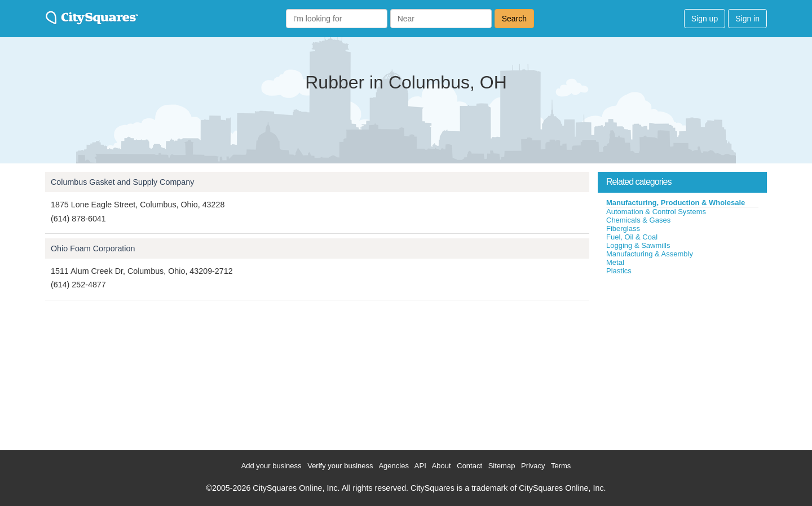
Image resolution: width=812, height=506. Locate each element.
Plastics (619, 271)
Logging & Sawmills (638, 245)
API (420, 466)
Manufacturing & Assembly (650, 254)
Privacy (533, 466)
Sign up (705, 19)
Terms (561, 466)
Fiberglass (623, 228)
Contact (469, 466)
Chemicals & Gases (638, 220)
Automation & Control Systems (656, 212)
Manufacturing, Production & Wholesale (676, 203)
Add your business (272, 466)
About (442, 466)
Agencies (393, 466)
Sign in (747, 19)
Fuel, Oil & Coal (632, 237)
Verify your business (340, 466)
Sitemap (502, 466)
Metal (615, 262)
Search (514, 19)
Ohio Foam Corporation (93, 248)
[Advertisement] (682, 360)
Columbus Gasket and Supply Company (122, 182)
